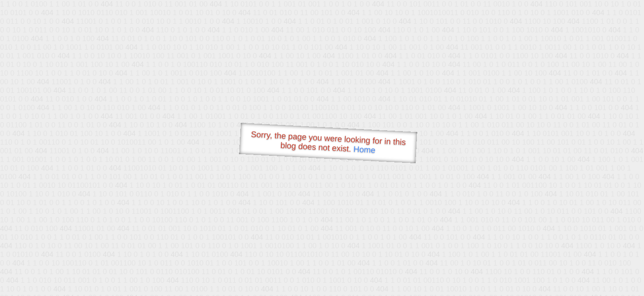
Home (364, 149)
